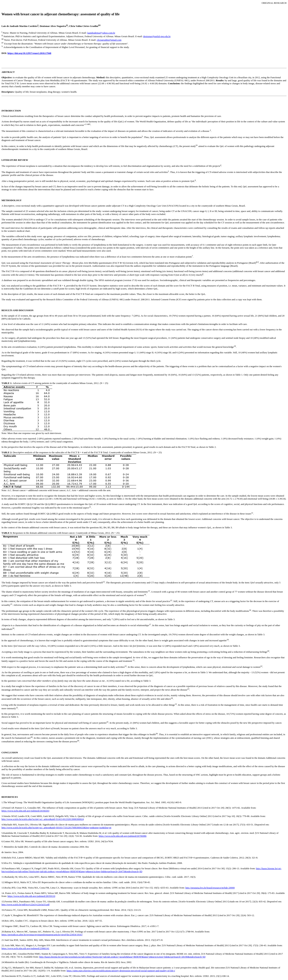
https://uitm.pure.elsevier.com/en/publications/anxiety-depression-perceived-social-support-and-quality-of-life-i (121, 971)
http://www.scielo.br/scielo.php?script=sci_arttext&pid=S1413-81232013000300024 (43, 819)
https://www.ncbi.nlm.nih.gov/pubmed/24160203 (25, 811)
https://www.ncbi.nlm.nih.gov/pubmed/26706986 (123, 836)
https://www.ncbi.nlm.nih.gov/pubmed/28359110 (31, 896)
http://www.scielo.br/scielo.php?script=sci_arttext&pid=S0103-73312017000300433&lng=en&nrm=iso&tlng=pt (56, 828)
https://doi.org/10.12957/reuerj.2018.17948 (29, 53)
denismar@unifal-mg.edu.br (157, 36)
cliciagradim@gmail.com (109, 40)
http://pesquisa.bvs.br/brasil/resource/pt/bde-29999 (210, 888)
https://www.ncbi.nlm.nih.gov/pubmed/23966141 (25, 948)
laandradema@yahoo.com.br (101, 33)
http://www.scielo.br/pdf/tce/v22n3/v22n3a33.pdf (25, 904)
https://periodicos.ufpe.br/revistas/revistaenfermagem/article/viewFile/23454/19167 (42, 935)
